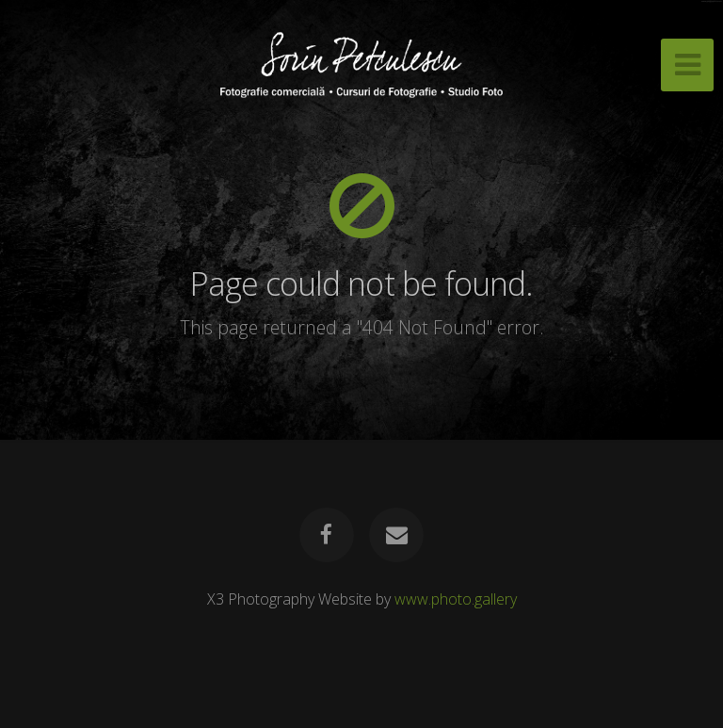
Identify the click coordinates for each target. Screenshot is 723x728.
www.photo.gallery (456, 599)
